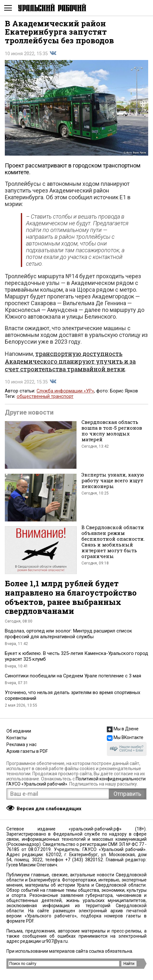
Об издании (19, 731)
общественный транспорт (45, 396)
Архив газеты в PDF (27, 751)
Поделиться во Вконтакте (53, 53)
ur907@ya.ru (55, 941)
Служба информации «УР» (65, 391)
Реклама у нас (21, 744)
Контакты (17, 738)
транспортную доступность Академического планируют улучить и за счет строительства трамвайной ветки (70, 361)
